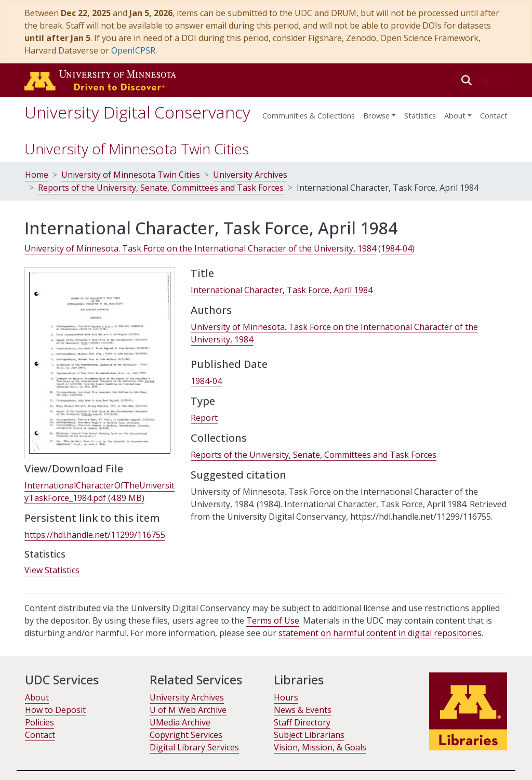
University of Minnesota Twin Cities (137, 149)
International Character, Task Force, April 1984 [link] (282, 290)
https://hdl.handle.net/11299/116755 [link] (95, 535)
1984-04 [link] (396, 248)
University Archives (250, 175)
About (37, 697)
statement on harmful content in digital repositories (380, 633)
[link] (99, 492)
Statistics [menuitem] (420, 115)
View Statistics (52, 570)
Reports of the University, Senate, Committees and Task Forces (161, 188)
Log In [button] (487, 80)
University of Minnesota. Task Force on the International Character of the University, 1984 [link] (200, 248)
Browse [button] (376, 115)
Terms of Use (273, 620)
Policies (39, 722)
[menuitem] (380, 112)
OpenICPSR (133, 50)
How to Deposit (55, 710)
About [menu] (455, 115)
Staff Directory (302, 722)
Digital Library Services (194, 747)
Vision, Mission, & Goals (320, 747)
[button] (467, 80)
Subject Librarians (309, 735)
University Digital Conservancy (137, 112)
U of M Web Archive (188, 710)
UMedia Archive (180, 722)
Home (37, 175)
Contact (494, 115)
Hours (286, 697)
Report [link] (204, 418)
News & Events (303, 710)
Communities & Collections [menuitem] (309, 115)
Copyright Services (186, 735)
